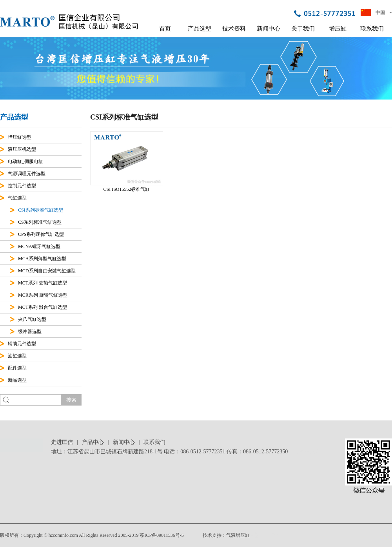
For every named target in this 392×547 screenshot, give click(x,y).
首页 (165, 29)
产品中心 (93, 442)
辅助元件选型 (22, 344)
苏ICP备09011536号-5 (162, 535)
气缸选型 (17, 198)
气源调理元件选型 (27, 174)
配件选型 (17, 368)
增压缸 (338, 29)
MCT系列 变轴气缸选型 (43, 283)
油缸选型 (17, 356)
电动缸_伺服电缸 (25, 161)
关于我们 (303, 29)
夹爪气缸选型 (32, 319)
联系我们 (372, 29)
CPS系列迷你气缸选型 (41, 234)
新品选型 (17, 380)
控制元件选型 (22, 186)
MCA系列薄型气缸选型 (42, 259)
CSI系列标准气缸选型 (41, 210)
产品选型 (200, 29)
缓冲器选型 (30, 331)
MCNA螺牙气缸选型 (39, 246)
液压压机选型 (22, 149)
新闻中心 (269, 29)
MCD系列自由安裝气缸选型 (47, 271)
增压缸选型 (20, 137)
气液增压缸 (238, 535)
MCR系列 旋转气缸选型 (43, 295)
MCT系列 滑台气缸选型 (43, 307)
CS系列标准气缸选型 (40, 222)
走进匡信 (62, 442)
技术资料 (234, 29)
